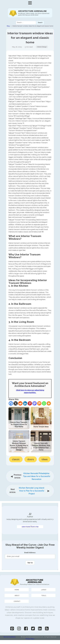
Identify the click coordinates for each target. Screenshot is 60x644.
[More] (49, 403)
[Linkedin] (25, 403)
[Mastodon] (35, 403)
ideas (45, 459)
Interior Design (42, 47)
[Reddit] (20, 403)
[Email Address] (30, 556)
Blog (8, 26)
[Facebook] (11, 403)
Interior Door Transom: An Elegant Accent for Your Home (19, 424)
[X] (16, 403)
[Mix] (39, 403)
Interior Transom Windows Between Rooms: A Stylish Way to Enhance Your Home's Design (19, 445)
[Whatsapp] (44, 403)
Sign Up (30, 563)
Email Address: (30, 553)
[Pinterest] (30, 403)
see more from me (30, 527)
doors (31, 459)
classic (16, 459)
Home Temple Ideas (41, 427)
